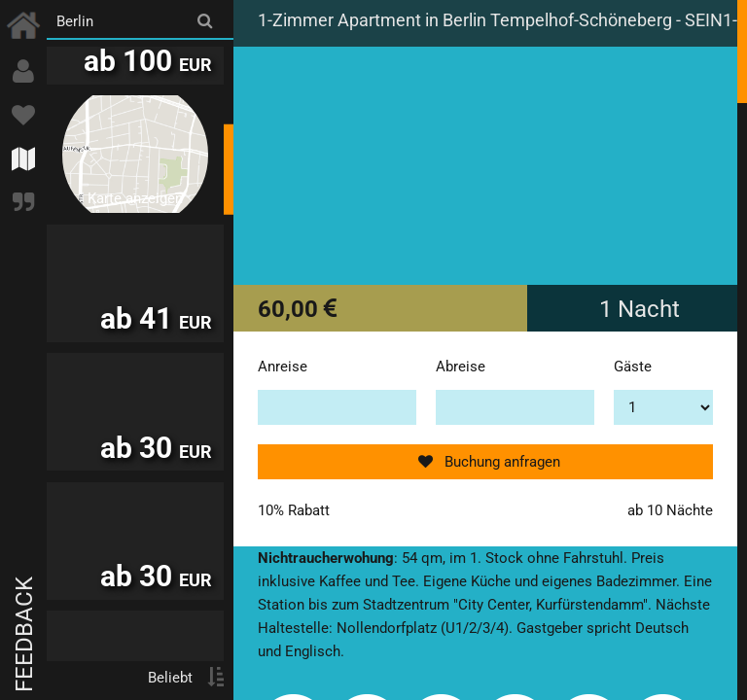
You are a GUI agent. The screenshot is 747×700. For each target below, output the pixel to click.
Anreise (283, 367)
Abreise (461, 367)
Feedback (24, 634)
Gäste (633, 367)
